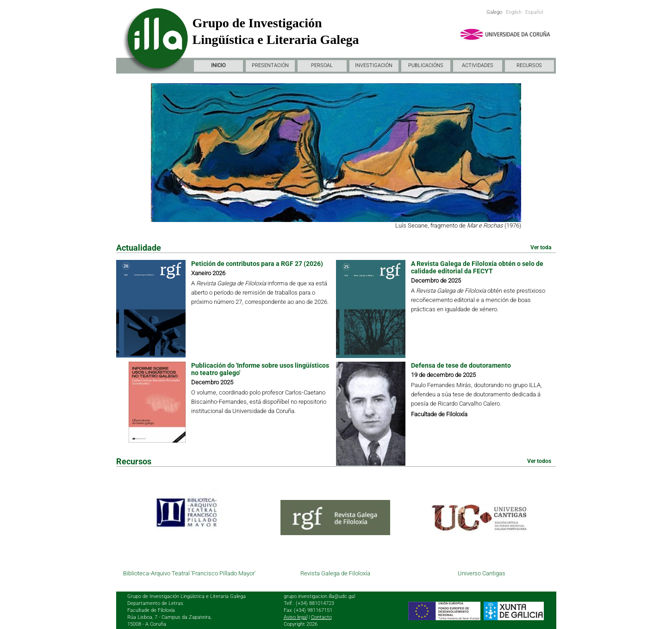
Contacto (321, 617)
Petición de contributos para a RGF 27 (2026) (257, 264)
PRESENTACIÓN (270, 65)
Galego (494, 12)
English (514, 12)
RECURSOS (529, 65)
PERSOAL (322, 65)
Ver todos (539, 461)
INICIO (218, 65)
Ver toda (541, 247)
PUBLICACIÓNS (426, 65)
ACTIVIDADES (478, 65)
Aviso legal (296, 617)
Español (534, 12)
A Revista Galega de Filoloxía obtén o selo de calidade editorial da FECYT (477, 267)
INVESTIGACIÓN (374, 65)
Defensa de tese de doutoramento (461, 365)
